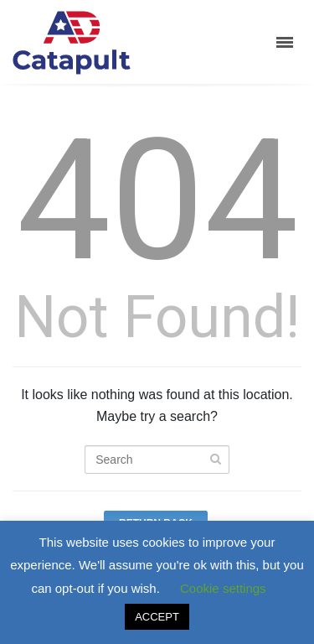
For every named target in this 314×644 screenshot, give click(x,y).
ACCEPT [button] (157, 617)
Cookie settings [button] (223, 588)
